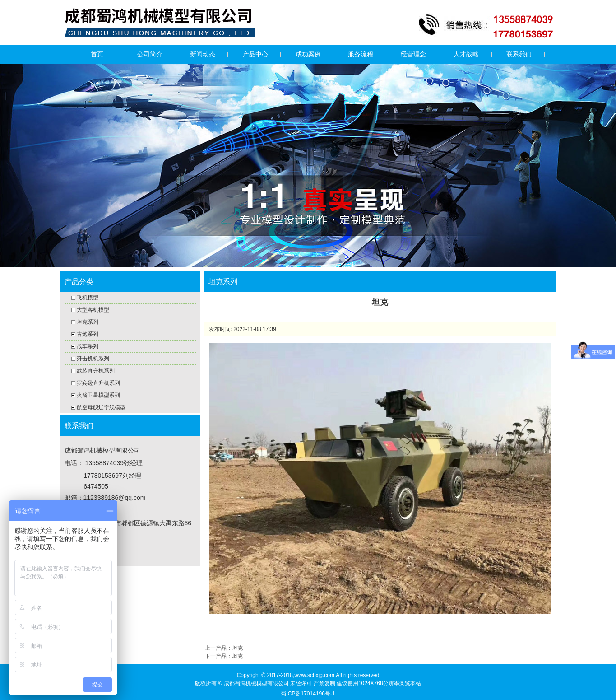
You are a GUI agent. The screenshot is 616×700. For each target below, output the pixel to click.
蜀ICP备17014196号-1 (308, 694)
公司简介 (150, 54)
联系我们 (519, 54)
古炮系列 (88, 334)
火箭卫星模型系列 (98, 395)
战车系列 (88, 346)
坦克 (237, 648)
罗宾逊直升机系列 (98, 383)
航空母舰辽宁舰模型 (101, 407)
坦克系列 (88, 322)
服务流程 (361, 54)
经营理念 (413, 54)
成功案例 (308, 54)
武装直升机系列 (96, 371)
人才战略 (466, 54)
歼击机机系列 (93, 359)
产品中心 (255, 54)
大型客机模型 (93, 310)
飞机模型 (88, 298)
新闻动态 (203, 54)
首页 (97, 54)
